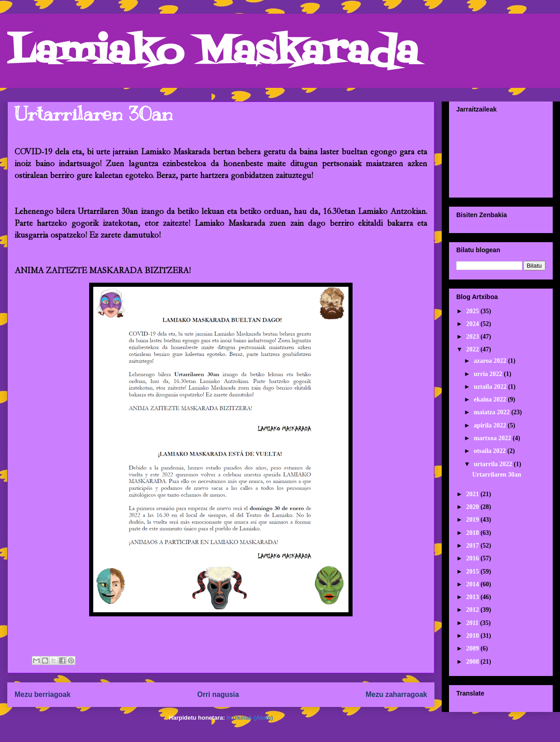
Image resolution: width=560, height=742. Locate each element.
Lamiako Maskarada (213, 53)
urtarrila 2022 (494, 464)
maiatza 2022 (492, 412)
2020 (474, 507)
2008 (474, 662)
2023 (474, 337)
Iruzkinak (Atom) (250, 718)
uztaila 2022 (491, 387)
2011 (473, 623)
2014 (474, 584)
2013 (474, 597)
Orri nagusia (218, 694)
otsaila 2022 (490, 451)
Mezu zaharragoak (396, 694)
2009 (474, 648)
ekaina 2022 (491, 399)
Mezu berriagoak (43, 694)
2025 (474, 311)
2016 (474, 558)
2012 (474, 610)
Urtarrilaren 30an (93, 114)
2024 (474, 324)
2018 (474, 533)
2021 (474, 494)
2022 (474, 349)
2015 (474, 572)
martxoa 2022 (493, 438)
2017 (474, 546)
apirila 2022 (491, 425)
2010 (474, 636)
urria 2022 (489, 374)
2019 (474, 520)
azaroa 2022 (491, 361)
